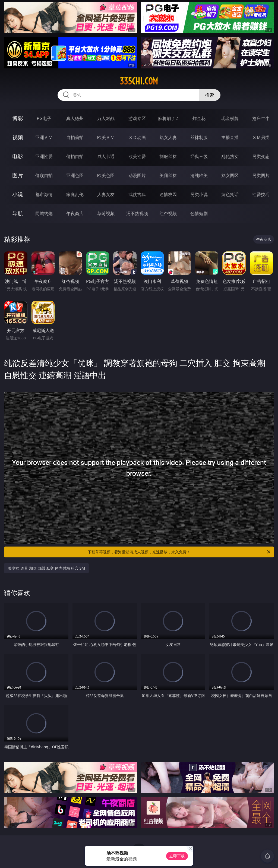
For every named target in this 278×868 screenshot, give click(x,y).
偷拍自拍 (75, 156)
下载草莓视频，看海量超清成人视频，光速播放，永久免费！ (179, 552)
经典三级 (199, 156)
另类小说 (199, 194)
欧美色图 (106, 175)
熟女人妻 (168, 137)
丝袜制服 (199, 137)
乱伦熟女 (230, 156)
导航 (18, 213)
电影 (18, 156)
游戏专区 (137, 118)
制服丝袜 (168, 156)
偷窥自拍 (44, 175)
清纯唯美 (199, 175)
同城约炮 (44, 213)
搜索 (210, 95)
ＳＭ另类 (261, 137)
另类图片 (261, 175)
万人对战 (106, 118)
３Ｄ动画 (137, 137)
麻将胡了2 (168, 118)
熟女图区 (230, 175)
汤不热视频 (137, 213)
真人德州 (75, 118)
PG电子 (44, 118)
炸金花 (199, 118)
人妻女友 (106, 194)
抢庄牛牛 (261, 118)
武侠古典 (137, 194)
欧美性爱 (137, 156)
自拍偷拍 (75, 137)
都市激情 (44, 194)
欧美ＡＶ (106, 137)
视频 (18, 137)
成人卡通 (106, 156)
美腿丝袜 (168, 175)
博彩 (18, 118)
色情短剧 (199, 213)
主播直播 (230, 137)
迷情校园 (168, 194)
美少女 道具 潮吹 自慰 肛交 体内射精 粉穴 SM (46, 568)
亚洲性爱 (44, 156)
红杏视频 (168, 213)
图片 (18, 175)
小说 (18, 194)
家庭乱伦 (75, 194)
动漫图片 (137, 175)
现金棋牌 (230, 118)
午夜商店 (75, 213)
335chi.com (139, 81)
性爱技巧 (261, 194)
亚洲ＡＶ (44, 137)
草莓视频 (106, 213)
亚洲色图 (75, 175)
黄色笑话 (230, 194)
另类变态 (261, 156)
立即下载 (177, 856)
